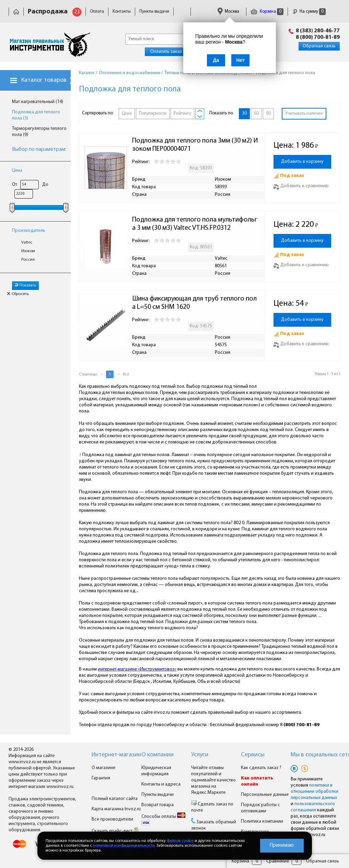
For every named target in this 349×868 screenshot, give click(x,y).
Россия (28, 260)
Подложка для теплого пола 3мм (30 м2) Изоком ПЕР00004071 (195, 145)
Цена (17, 171)
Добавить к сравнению (301, 186)
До (45, 185)
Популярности (153, 114)
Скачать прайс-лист (115, 831)
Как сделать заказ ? (261, 768)
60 (256, 114)
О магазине (103, 768)
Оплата (97, 12)
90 (268, 114)
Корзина (267, 12)
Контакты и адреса (161, 784)
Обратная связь (319, 46)
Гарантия (101, 778)
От (15, 185)
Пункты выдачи (154, 12)
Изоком (28, 251)
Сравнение (278, 861)
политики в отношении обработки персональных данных (315, 792)
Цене (127, 114)
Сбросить (18, 294)
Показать (25, 285)
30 (244, 114)
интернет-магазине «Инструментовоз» (137, 669)
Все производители (112, 819)
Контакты (122, 12)
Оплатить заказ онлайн (174, 52)
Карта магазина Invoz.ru (116, 809)
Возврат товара (158, 805)
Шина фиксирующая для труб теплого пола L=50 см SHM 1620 (194, 303)
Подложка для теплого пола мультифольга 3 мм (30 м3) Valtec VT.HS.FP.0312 (195, 224)
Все (126, 374)
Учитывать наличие (304, 114)
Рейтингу (182, 114)
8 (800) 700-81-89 (318, 37)
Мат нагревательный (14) (38, 102)
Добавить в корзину (302, 162)
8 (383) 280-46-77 (318, 31)
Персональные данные (265, 795)
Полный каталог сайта (115, 799)
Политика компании (262, 821)
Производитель (29, 231)
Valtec (27, 243)
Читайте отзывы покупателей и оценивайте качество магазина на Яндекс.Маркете (213, 780)
